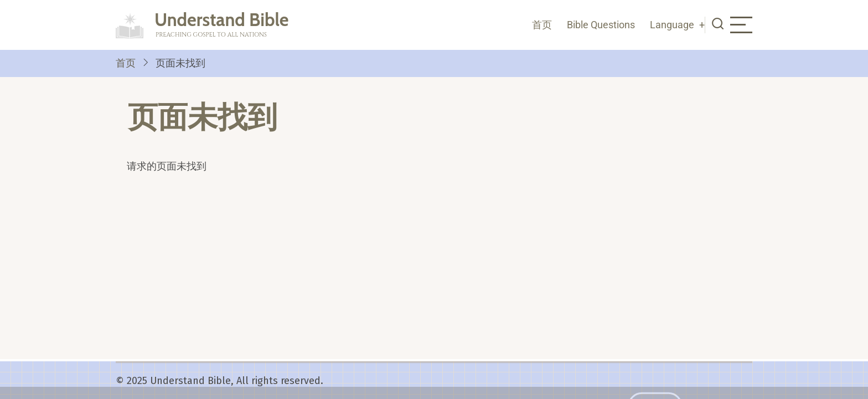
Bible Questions (601, 25)
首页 (542, 25)
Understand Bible (222, 20)
